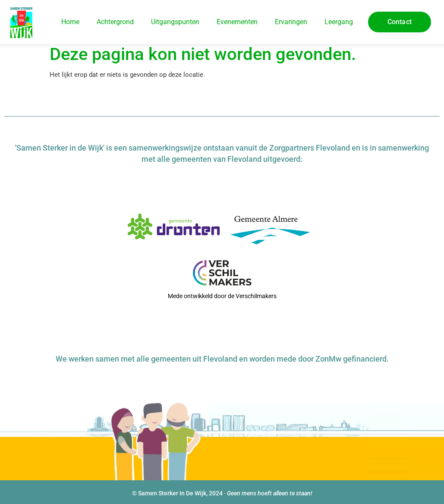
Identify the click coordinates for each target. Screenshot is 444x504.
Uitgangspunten (175, 22)
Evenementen (237, 22)
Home (70, 22)
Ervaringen (291, 22)
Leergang (339, 22)
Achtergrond (115, 22)
